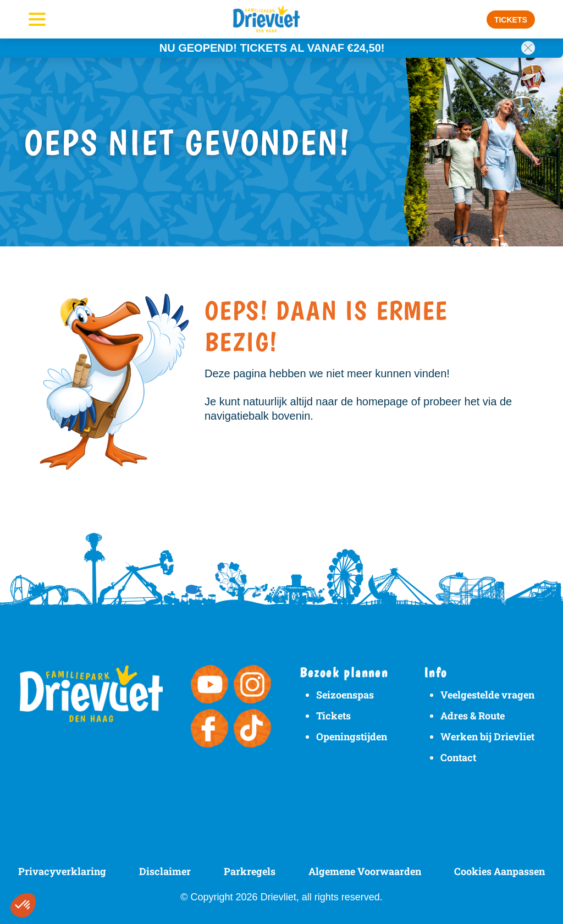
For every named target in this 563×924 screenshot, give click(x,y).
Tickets (333, 716)
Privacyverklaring (62, 871)
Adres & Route (473, 716)
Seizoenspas (345, 695)
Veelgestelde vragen (487, 695)
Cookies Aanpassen (499, 871)
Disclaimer (165, 871)
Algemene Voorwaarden (365, 871)
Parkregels (250, 871)
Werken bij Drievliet (487, 736)
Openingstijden (352, 736)
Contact (458, 757)
